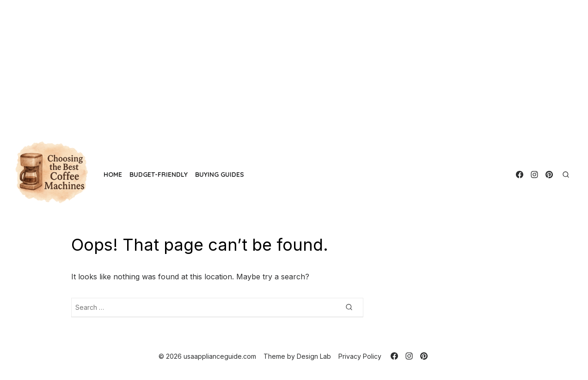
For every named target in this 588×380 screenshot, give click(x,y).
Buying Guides (220, 175)
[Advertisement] (277, 65)
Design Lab (314, 356)
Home (113, 175)
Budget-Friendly (159, 175)
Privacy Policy (360, 356)
